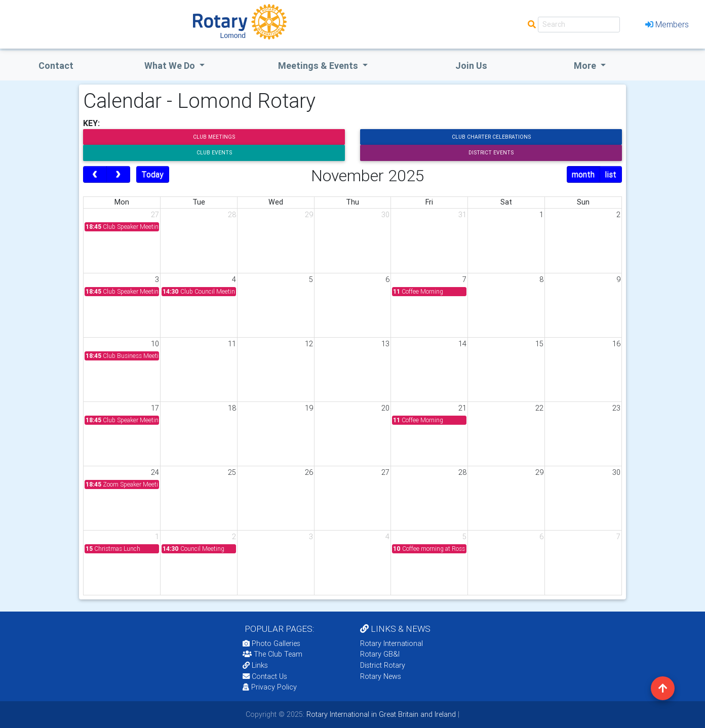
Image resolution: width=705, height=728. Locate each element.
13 (385, 344)
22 (539, 408)
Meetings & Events (319, 66)
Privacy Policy (270, 687)
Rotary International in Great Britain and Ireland (380, 714)
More (586, 66)
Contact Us (265, 676)
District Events (491, 153)
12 (309, 344)
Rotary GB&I (380, 654)
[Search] (579, 25)
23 (616, 408)
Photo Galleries (271, 643)
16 (616, 344)
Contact (56, 66)
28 (232, 215)
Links (255, 665)
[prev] (95, 175)
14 (462, 344)
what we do (171, 66)
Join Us (471, 66)
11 (232, 344)
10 (155, 344)
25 (232, 472)
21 (462, 408)
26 (309, 472)
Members (667, 24)
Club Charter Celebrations (491, 137)
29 (309, 215)
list (611, 174)
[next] (118, 175)
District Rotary (383, 665)
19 (309, 408)
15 (539, 344)
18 (232, 408)
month (583, 174)
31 (462, 215)
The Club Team (272, 654)
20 (385, 408)
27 (155, 215)
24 (155, 472)
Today (152, 174)
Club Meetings (214, 137)
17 (155, 408)
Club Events (214, 153)
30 (385, 215)
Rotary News (381, 676)
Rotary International (391, 643)
